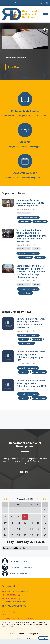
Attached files (24, 213)
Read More (14, 67)
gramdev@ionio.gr (13, 598)
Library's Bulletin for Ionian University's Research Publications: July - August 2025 (31, 356)
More (4, 629)
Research (40, 257)
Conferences (25, 222)
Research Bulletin (27, 343)
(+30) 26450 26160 (13, 595)
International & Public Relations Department (19, 618)
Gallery (36, 249)
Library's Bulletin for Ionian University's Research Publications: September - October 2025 (31, 323)
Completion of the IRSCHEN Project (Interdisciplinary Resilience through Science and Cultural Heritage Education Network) (31, 271)
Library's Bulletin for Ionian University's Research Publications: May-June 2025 (31, 383)
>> (45, 499)
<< (5, 499)
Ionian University (9, 611)
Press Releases (40, 222)
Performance (34, 639)
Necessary (23, 639)
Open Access (37, 339)
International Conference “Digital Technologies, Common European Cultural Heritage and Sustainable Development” (31, 236)
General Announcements (28, 218)
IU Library (6, 615)
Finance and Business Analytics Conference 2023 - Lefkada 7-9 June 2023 (31, 203)
